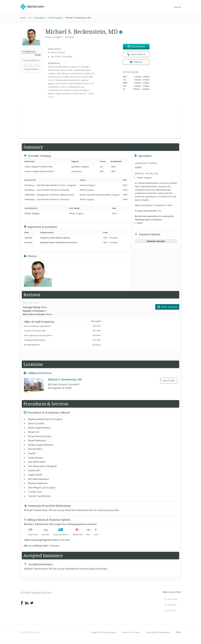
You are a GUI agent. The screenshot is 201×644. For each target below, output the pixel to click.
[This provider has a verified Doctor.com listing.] (121, 32)
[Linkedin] (27, 603)
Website (136, 62)
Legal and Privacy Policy (104, 632)
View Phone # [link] (136, 54)
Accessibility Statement (158, 632)
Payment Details (156, 241)
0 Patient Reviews (31, 69)
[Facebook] (22, 603)
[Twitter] (32, 603)
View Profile (169, 381)
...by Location (169, 610)
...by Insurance (170, 599)
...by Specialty (170, 605)
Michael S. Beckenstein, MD (65, 379)
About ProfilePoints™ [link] (31, 60)
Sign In (177, 7)
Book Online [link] (136, 47)
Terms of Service (131, 632)
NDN (179, 632)
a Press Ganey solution (36, 593)
